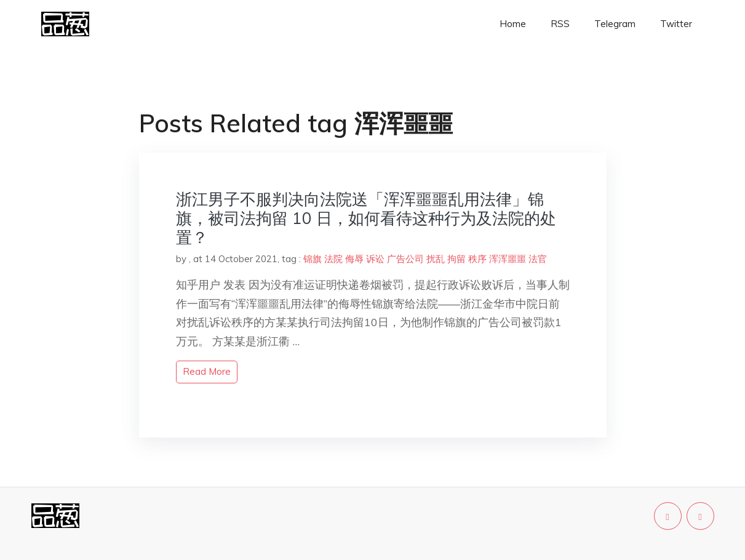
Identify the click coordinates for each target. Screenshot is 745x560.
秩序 (477, 259)
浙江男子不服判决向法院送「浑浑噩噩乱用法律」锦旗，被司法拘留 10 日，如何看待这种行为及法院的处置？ (366, 218)
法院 (333, 259)
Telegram (615, 24)
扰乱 (436, 259)
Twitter (676, 24)
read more (207, 371)
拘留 (456, 259)
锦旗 (313, 259)
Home (513, 24)
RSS (560, 24)
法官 (538, 259)
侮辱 (354, 259)
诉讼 (375, 259)
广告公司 (405, 259)
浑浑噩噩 (508, 259)
